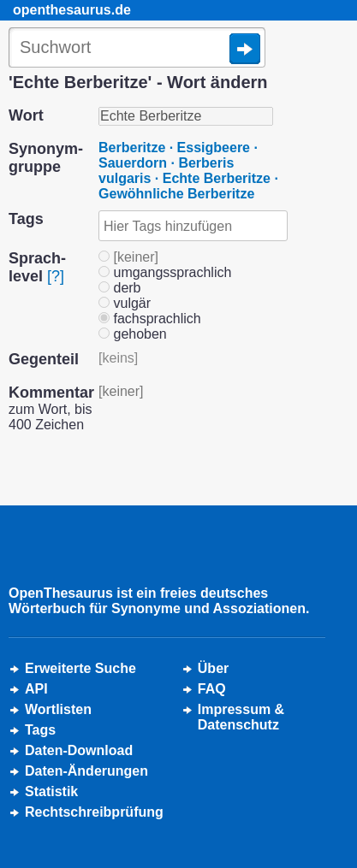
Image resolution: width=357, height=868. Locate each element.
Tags (40, 730)
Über (213, 668)
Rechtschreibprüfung (94, 812)
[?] (56, 276)
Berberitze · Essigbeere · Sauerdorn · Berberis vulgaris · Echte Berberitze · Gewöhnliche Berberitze (188, 171)
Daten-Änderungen (86, 771)
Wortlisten (58, 709)
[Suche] (137, 49)
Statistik (51, 791)
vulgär (125, 303)
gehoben (133, 334)
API (36, 689)
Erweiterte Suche (80, 668)
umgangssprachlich (165, 272)
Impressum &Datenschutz (241, 717)
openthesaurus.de (72, 10)
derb (119, 288)
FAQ (212, 689)
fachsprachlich (150, 319)
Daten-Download (79, 750)
